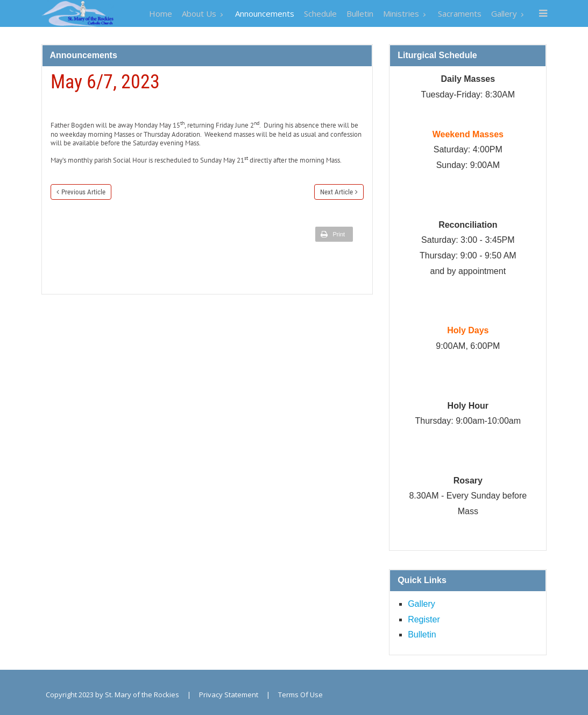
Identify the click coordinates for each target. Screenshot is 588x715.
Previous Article (83, 192)
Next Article (336, 192)
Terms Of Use (300, 695)
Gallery (421, 604)
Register (424, 619)
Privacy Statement (229, 695)
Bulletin (422, 635)
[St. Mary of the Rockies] (78, 13)
